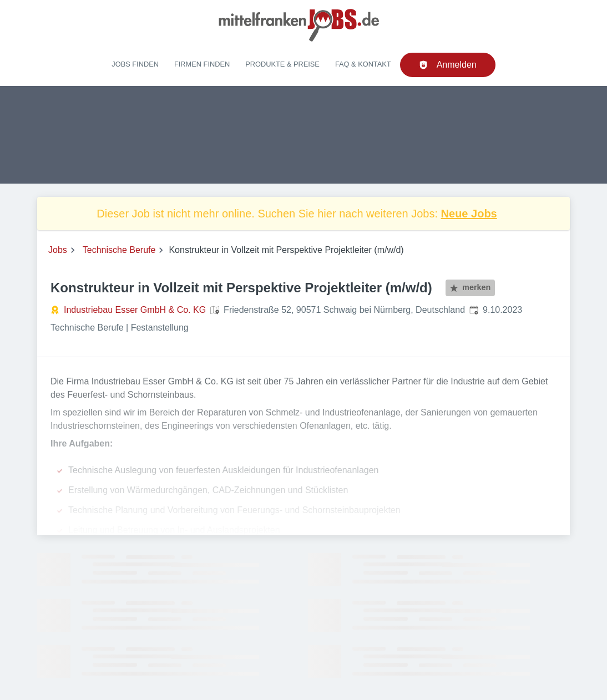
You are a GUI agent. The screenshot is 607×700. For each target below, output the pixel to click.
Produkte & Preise (282, 64)
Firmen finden (202, 64)
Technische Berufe (119, 250)
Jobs (58, 250)
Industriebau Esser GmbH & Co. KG (135, 310)
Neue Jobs (469, 214)
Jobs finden (135, 64)
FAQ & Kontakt (363, 64)
